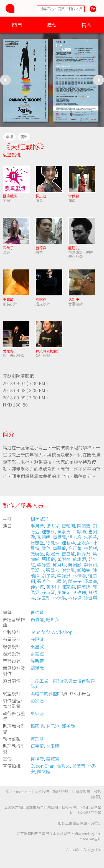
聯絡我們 (60, 792)
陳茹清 (84, 526)
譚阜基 (90, 581)
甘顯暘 (79, 531)
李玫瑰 (79, 592)
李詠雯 (44, 565)
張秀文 (63, 766)
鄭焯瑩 (84, 570)
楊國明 (37, 726)
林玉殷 (53, 746)
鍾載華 (68, 542)
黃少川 (53, 587)
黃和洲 (68, 526)
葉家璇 (8, 351)
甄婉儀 (53, 554)
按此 (98, 823)
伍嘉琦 (37, 746)
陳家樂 (68, 587)
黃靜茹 (64, 592)
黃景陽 (59, 537)
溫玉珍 (44, 598)
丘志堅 (37, 542)
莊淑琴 (48, 592)
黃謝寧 (64, 559)
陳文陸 (44, 771)
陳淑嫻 (84, 587)
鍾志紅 (41, 196)
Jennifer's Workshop (52, 632)
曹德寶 (41, 248)
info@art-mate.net (90, 836)
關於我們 (42, 792)
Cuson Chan (42, 766)
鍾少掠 (37, 587)
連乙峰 (37, 739)
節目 (17, 25)
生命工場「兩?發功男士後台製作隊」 (63, 683)
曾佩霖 (74, 196)
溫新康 (37, 661)
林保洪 (59, 598)
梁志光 (53, 526)
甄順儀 (48, 559)
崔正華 (75, 548)
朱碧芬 (90, 537)
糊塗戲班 (12, 154)
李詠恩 (64, 576)
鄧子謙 (68, 726)
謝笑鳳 (68, 570)
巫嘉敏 (8, 299)
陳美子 (8, 248)
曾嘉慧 (68, 554)
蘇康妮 (79, 559)
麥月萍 (37, 526)
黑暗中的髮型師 (46, 693)
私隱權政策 (81, 792)
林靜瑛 (90, 548)
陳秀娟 (84, 554)
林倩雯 (79, 576)
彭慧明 (44, 537)
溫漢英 (84, 542)
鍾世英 (90, 598)
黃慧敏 (59, 548)
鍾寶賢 (53, 759)
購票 (52, 25)
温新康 (74, 299)
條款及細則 (96, 794)
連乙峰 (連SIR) (47, 351)
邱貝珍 (59, 565)
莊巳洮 (74, 248)
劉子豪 (48, 576)
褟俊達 (75, 598)
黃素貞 (64, 531)
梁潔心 (37, 570)
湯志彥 (75, 537)
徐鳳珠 (53, 542)
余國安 (59, 581)
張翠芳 (53, 570)
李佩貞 (90, 565)
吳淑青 (79, 766)
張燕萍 (44, 581)
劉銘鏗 (41, 299)
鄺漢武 (37, 668)
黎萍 (46, 548)
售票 (87, 25)
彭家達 (37, 701)
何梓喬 (37, 759)
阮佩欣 (75, 565)
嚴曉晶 (37, 554)
